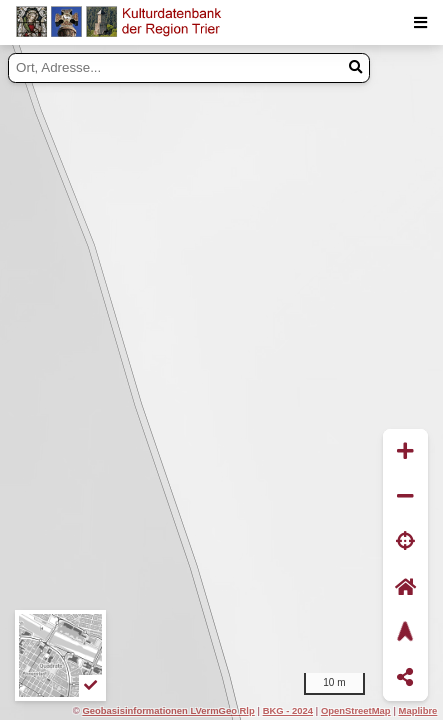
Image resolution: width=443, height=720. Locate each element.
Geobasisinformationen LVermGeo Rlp (168, 710)
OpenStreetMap (356, 710)
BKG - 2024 (288, 710)
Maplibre (418, 710)
